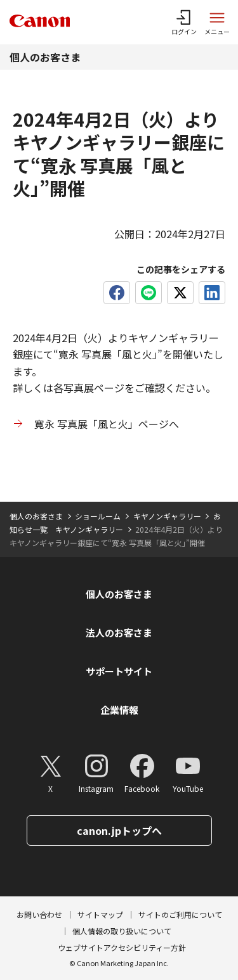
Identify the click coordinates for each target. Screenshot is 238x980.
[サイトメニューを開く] (217, 22)
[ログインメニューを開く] (184, 22)
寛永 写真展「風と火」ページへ (107, 424)
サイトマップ (100, 914)
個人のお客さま (45, 57)
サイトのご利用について (180, 914)
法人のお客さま (119, 633)
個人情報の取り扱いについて (122, 931)
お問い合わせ (39, 914)
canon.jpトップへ (119, 830)
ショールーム (98, 516)
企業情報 (119, 710)
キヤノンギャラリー (167, 516)
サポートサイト (119, 671)
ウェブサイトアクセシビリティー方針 (122, 947)
